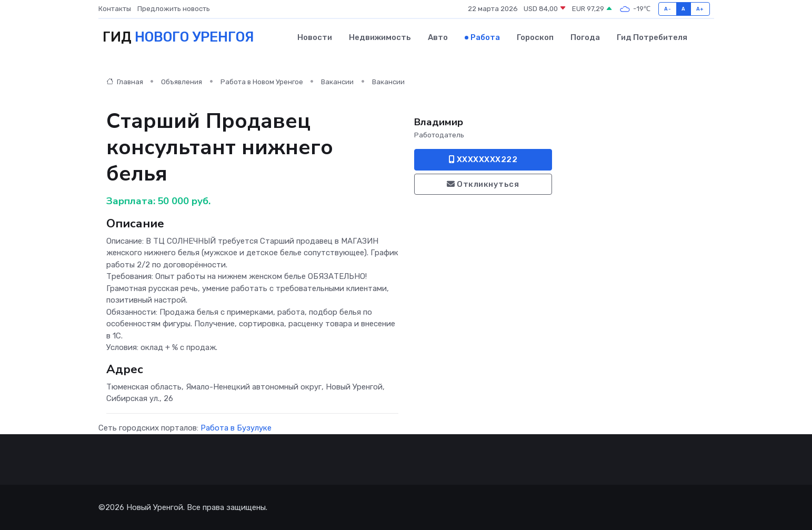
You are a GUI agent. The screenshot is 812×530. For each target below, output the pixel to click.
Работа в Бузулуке (236, 428)
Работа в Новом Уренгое (262, 82)
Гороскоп (535, 37)
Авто (438, 37)
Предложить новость (174, 9)
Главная (125, 82)
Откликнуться (483, 184)
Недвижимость (380, 37)
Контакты (115, 9)
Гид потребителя (652, 37)
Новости (315, 37)
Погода (585, 37)
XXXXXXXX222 (483, 159)
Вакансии (337, 82)
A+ (700, 9)
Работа (485, 37)
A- (668, 9)
